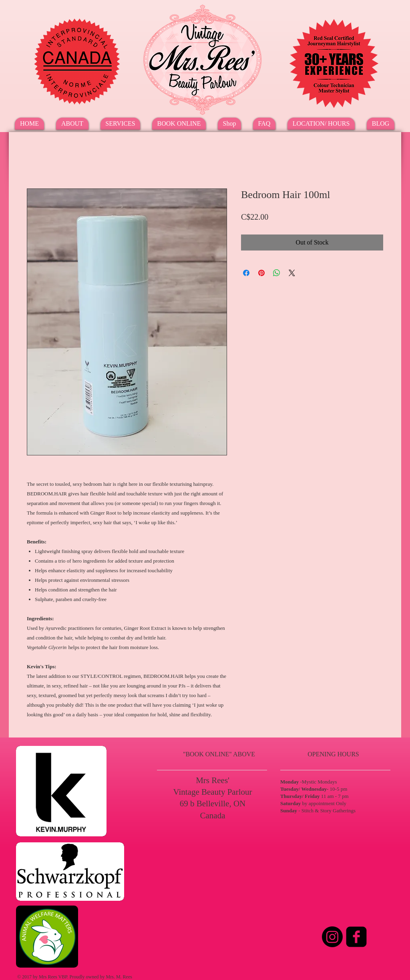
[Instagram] (332, 937)
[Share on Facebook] (246, 273)
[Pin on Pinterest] (261, 273)
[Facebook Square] (356, 937)
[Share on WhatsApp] (277, 273)
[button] (120, 124)
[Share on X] (292, 273)
